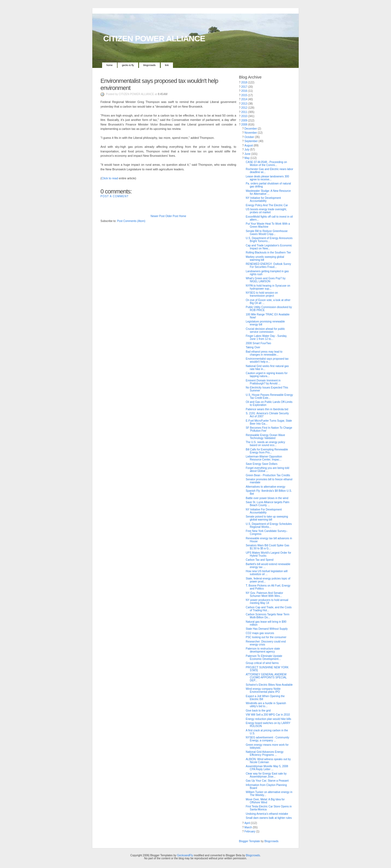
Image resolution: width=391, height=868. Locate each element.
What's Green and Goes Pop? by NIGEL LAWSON (266, 280)
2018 (244, 82)
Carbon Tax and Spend (260, 560)
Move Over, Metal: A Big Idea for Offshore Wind (265, 801)
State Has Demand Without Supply (267, 629)
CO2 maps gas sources (260, 633)
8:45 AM (163, 94)
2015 (244, 95)
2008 (244, 125)
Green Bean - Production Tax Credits (268, 475)
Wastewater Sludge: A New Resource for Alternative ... (268, 192)
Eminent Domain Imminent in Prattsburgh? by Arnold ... (263, 382)
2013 (244, 104)
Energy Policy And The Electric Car (267, 205)
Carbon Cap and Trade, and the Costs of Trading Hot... (269, 609)
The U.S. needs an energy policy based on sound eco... (265, 444)
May (247, 158)
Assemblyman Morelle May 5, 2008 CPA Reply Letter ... (267, 768)
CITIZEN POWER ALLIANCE (154, 38)
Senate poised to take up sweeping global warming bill (267, 518)
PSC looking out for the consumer (266, 637)
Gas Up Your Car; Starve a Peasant (267, 781)
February (250, 831)
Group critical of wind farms (262, 663)
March (248, 827)
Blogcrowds (150, 65)
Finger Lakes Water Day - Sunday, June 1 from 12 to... (266, 337)
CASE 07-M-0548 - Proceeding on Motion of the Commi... (266, 164)
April (247, 823)
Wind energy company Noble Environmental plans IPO (263, 690)
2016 (244, 91)
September (251, 141)
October (249, 137)
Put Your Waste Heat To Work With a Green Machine (268, 225)
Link (167, 65)
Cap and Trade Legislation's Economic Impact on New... (269, 247)
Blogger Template (250, 841)
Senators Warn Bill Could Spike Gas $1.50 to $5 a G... (267, 547)
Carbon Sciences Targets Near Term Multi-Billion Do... (268, 616)
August (249, 145)
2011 (244, 112)
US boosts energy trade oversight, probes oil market (266, 211)
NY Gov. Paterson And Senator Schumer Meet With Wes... (264, 594)
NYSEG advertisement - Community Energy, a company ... (267, 739)
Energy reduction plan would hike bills (268, 719)
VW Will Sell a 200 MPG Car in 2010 (268, 715)
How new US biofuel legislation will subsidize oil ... (267, 573)
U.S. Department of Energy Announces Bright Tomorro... (269, 240)
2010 (244, 116)
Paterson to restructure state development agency (263, 650)
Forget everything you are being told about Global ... (267, 469)
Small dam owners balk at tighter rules (269, 818)
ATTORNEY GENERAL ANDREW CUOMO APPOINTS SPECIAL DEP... (266, 677)
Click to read (110, 178)
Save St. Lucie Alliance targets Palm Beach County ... (268, 504)
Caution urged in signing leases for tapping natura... (267, 375)
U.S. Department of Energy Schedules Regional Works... (269, 525)
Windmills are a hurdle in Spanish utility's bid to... (266, 705)
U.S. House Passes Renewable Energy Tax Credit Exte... (269, 396)
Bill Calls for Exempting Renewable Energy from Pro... (267, 451)
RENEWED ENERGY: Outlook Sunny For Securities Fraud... (268, 265)
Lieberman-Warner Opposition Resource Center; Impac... (264, 458)
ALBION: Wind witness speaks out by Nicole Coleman (268, 761)
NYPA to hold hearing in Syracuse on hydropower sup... (268, 287)
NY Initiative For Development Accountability (264, 511)
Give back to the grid (258, 711)
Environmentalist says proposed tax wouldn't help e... (267, 360)
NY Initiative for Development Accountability (263, 199)
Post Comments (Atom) (131, 221)
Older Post (172, 216)
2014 (244, 99)
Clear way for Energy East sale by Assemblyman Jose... (266, 775)
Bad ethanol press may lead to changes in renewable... (264, 353)
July (247, 150)
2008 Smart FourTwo (258, 343)
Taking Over (253, 347)
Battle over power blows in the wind (267, 498)
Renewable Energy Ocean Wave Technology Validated (265, 437)
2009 (244, 120)
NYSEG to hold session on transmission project (262, 294)
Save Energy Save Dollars (262, 464)
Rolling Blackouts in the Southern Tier (268, 253)
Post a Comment (115, 196)
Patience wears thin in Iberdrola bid (267, 409)
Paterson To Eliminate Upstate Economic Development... (264, 657)
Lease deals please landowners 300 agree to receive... (267, 178)
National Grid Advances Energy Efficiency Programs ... (265, 753)
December (251, 129)
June (247, 154)
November (251, 133)
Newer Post (157, 216)
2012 (244, 108)
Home (110, 65)
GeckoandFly (185, 855)
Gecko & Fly (128, 65)
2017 (244, 87)
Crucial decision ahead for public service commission (265, 330)
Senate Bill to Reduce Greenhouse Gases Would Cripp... (267, 233)
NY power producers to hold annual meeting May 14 (267, 601)
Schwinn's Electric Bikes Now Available (269, 685)
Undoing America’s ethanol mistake (267, 814)
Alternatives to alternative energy (266, 487)
